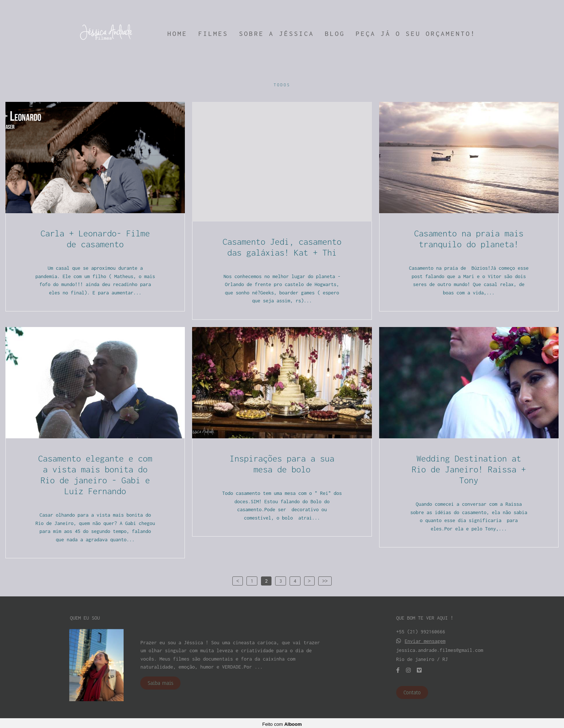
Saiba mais (160, 681)
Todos (282, 85)
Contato (412, 690)
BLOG (335, 34)
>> (325, 581)
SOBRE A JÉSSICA (277, 34)
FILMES (213, 34)
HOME (177, 34)
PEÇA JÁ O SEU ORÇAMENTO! (416, 34)
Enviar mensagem (425, 639)
